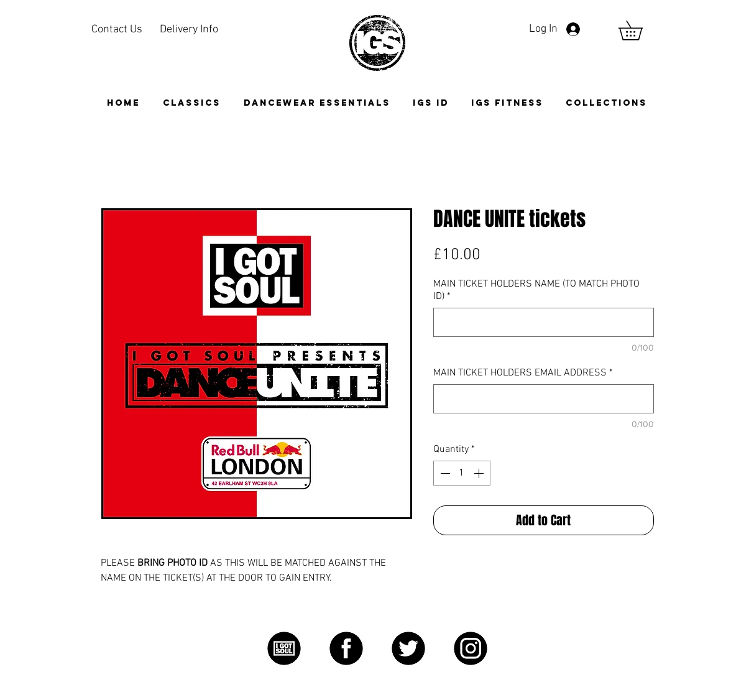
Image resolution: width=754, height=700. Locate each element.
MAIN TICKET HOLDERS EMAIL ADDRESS (523, 373)
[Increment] (480, 473)
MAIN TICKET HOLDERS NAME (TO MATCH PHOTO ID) (536, 290)
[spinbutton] (462, 473)
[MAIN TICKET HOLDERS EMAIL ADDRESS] (544, 399)
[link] (640, 30)
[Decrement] (444, 473)
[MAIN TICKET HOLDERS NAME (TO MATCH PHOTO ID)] (544, 322)
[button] (606, 103)
